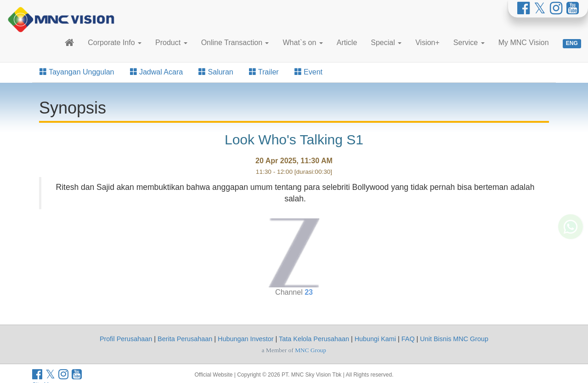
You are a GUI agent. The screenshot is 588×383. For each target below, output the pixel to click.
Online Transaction (235, 43)
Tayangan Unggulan (77, 72)
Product (171, 43)
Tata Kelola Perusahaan (314, 339)
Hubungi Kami (375, 339)
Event (308, 72)
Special (386, 43)
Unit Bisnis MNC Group (454, 339)
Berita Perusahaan (185, 339)
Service (469, 43)
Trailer (264, 72)
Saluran (216, 72)
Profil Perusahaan (126, 339)
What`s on (302, 43)
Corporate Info (115, 43)
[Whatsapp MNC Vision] (571, 228)
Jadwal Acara (157, 72)
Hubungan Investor (246, 339)
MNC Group (311, 350)
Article (347, 43)
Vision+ (427, 43)
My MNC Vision (524, 43)
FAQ (408, 339)
